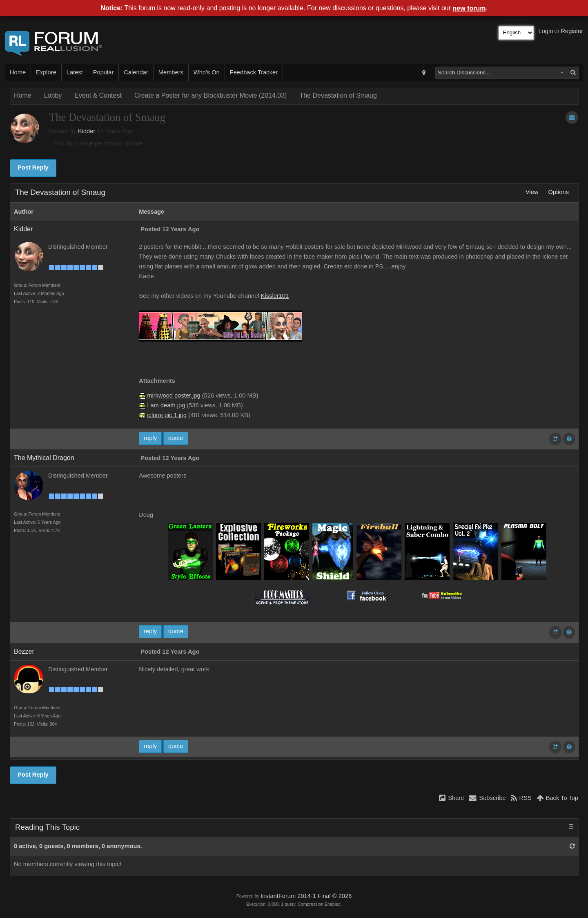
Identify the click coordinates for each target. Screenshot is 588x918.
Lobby (53, 95)
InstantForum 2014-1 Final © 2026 (306, 896)
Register (572, 31)
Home (18, 72)
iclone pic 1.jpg (167, 415)
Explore (46, 72)
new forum (469, 8)
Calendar (136, 72)
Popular (104, 72)
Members (171, 72)
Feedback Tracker (254, 72)
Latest (75, 72)
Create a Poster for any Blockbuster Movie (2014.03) (211, 95)
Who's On (207, 72)
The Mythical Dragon (44, 458)
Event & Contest (98, 95)
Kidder (87, 131)
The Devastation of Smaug (338, 95)
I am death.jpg (166, 405)
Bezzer (24, 651)
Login (546, 31)
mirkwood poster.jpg (174, 395)
